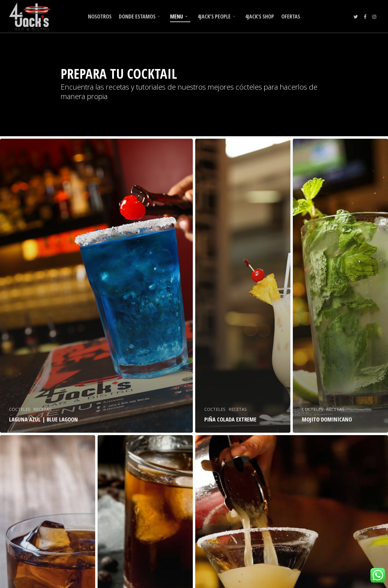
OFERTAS (291, 16)
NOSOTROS (100, 16)
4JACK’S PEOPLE (217, 17)
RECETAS (42, 409)
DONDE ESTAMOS (140, 17)
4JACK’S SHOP (260, 16)
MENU (179, 17)
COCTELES (20, 409)
